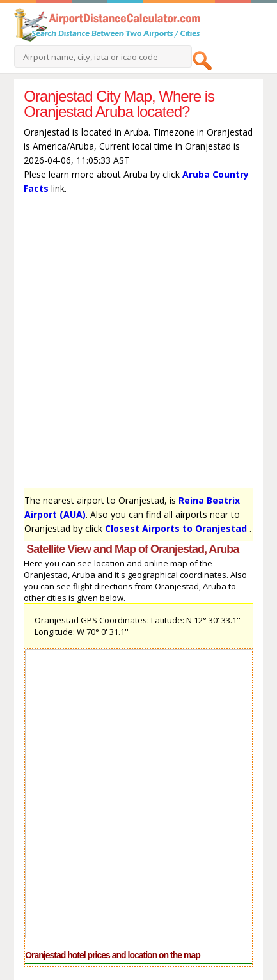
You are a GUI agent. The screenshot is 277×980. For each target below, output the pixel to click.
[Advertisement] (138, 344)
